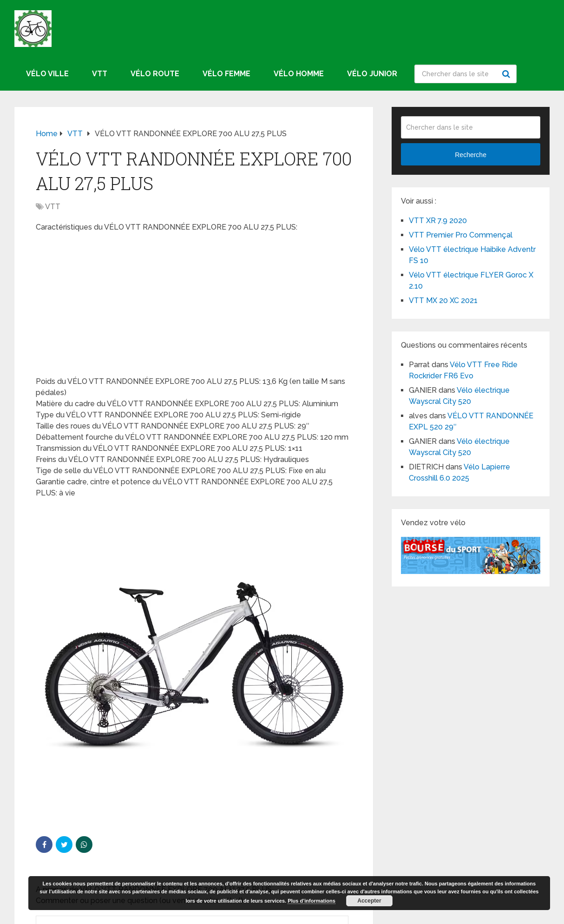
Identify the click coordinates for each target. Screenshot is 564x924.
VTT (100, 74)
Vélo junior (372, 74)
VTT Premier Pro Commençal (461, 235)
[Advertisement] (194, 307)
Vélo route (155, 74)
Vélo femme (226, 74)
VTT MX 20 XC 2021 (443, 300)
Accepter (369, 901)
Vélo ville (47, 74)
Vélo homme (299, 74)
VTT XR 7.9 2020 (438, 221)
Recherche (507, 74)
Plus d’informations (312, 901)
